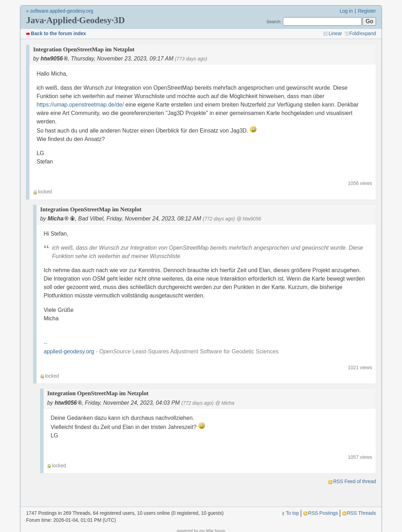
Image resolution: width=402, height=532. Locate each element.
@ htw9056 (249, 219)
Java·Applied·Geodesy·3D (75, 20)
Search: (274, 22)
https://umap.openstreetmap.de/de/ (80, 105)
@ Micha (225, 403)
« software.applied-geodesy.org (60, 11)
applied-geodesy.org (69, 351)
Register (367, 11)
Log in (346, 11)
